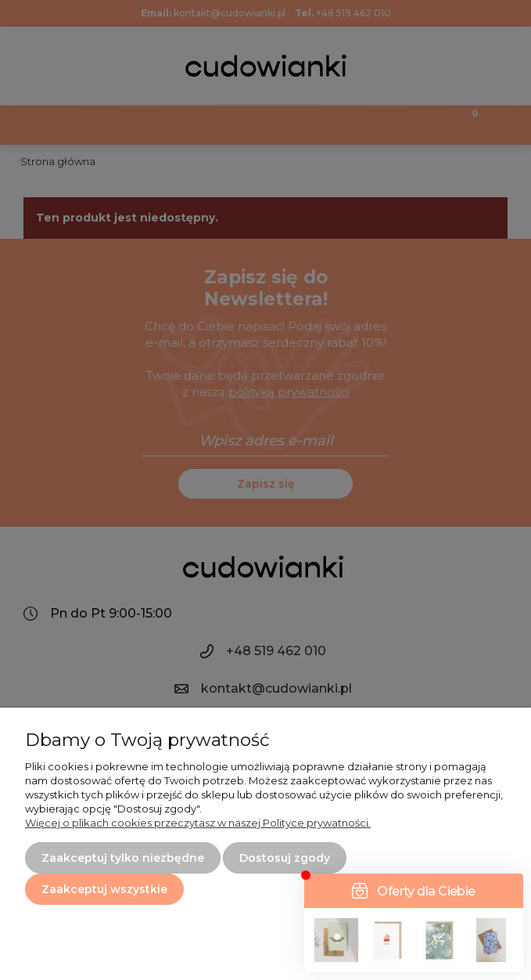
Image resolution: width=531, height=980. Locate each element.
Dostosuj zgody (285, 858)
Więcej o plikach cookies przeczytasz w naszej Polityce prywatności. (198, 823)
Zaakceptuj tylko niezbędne (123, 858)
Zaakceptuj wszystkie (104, 889)
